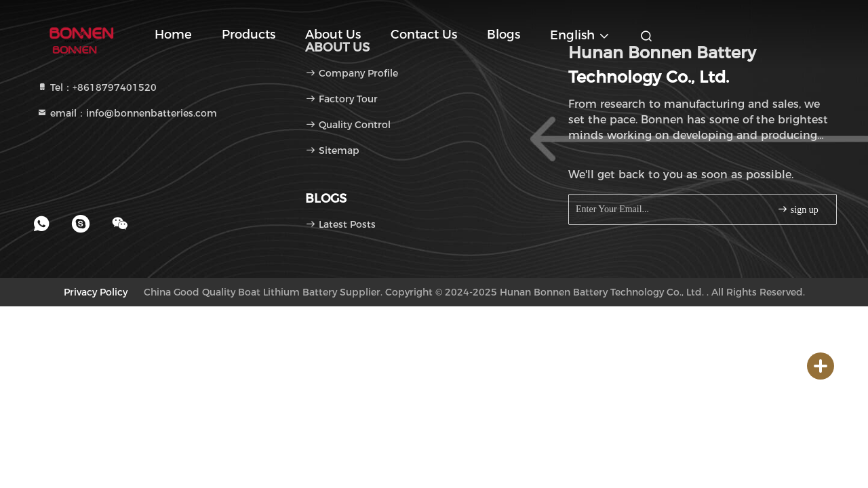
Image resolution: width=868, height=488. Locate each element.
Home (173, 35)
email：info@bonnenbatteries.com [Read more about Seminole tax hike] (127, 113)
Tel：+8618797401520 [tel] (97, 87)
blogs (504, 35)
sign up (797, 209)
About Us (333, 35)
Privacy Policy (96, 292)
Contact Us (424, 35)
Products (249, 35)
